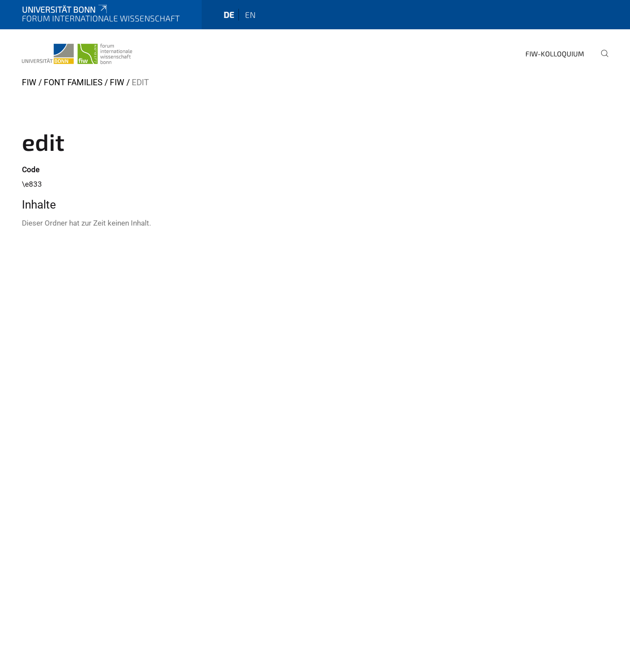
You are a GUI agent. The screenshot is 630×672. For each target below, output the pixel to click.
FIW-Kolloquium (555, 54)
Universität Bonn (65, 9)
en (250, 15)
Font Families (73, 82)
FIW (29, 82)
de (229, 15)
